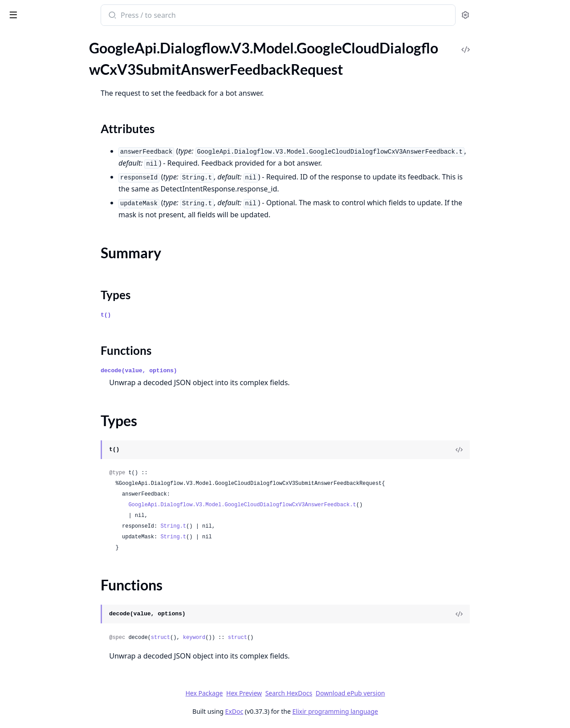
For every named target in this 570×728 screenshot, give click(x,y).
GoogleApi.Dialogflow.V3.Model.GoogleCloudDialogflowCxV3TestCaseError (63, 158)
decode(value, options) (206, 371)
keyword (261, 638)
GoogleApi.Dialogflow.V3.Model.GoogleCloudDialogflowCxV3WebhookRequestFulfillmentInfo (63, 519)
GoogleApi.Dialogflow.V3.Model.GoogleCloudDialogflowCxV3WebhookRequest (63, 506)
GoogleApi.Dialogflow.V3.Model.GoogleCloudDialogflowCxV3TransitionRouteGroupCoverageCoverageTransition (63, 338)
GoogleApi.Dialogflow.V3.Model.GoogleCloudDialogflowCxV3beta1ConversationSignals (63, 711)
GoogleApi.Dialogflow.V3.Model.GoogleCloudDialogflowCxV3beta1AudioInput (63, 651)
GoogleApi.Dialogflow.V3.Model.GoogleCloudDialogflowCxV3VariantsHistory (63, 398)
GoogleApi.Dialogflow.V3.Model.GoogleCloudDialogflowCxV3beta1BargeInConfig (63, 663)
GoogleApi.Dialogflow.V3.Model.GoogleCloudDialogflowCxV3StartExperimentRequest (63, 46)
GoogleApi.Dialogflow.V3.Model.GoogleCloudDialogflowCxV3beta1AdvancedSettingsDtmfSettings (63, 615)
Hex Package (271, 693)
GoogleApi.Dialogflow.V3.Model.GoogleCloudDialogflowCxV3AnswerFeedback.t (309, 505)
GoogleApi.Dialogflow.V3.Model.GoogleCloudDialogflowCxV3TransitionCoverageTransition (63, 266)
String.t (240, 526)
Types (24, 107)
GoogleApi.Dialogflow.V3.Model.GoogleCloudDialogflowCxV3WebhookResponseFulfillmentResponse (63, 579)
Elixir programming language (402, 711)
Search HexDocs (355, 693)
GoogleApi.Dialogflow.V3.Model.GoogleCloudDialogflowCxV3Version (63, 410)
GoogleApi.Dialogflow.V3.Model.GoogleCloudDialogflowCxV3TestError (63, 194)
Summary (30, 96)
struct (227, 638)
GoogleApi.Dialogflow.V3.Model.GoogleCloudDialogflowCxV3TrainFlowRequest (63, 242)
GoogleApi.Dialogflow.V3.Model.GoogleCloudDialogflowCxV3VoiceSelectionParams (63, 446)
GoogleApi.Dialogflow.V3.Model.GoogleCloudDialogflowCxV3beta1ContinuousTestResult (63, 699)
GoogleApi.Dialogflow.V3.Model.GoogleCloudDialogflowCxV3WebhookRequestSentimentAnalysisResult (63, 555)
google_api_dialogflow (49, 11)
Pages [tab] (16, 38)
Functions (31, 118)
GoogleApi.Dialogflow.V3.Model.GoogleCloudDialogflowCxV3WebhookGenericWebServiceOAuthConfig (63, 482)
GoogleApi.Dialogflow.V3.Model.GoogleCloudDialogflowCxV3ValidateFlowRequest (63, 374)
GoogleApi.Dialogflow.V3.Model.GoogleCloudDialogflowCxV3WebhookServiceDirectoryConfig (63, 591)
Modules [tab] (54, 38)
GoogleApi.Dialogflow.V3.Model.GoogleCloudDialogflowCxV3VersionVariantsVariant (63, 434)
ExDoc (301, 711)
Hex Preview (311, 693)
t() (173, 315)
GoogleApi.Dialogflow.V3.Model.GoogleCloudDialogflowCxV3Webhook (63, 458)
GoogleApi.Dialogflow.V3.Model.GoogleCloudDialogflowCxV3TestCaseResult (63, 170)
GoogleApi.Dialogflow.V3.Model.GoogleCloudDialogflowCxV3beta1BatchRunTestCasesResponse (63, 687)
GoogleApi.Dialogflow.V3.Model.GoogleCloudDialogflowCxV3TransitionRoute (63, 290)
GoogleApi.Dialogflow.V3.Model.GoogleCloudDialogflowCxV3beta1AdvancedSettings (63, 603)
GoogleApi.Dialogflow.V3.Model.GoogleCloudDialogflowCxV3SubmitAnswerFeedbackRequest (63, 70)
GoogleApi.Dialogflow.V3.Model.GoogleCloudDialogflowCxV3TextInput (63, 218)
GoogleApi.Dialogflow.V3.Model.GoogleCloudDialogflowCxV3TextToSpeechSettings (63, 230)
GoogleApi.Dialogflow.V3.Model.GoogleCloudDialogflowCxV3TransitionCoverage (63, 254)
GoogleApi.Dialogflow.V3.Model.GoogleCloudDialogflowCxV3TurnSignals (63, 350)
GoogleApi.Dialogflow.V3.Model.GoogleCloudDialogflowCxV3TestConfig (63, 182)
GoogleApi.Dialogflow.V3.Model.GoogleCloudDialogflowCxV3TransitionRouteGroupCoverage (63, 314)
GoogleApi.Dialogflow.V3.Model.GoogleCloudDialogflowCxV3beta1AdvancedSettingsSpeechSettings (63, 639)
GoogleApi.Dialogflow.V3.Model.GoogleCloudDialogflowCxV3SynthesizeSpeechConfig (63, 134)
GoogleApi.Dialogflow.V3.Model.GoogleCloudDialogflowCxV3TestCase (63, 146)
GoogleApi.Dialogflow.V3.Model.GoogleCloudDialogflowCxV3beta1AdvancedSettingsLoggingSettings (63, 627)
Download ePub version (417, 693)
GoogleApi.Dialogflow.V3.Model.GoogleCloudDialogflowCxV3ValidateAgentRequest (63, 362)
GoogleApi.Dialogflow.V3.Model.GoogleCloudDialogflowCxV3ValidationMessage (63, 386)
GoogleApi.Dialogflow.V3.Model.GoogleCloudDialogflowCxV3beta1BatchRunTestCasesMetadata (63, 675)
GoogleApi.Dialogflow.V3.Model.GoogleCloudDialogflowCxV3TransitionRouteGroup (63, 302)
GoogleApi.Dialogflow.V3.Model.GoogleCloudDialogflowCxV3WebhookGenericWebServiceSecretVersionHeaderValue (63, 494)
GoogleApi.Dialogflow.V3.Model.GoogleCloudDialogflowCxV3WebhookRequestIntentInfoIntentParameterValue (63, 543)
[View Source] (526, 450)
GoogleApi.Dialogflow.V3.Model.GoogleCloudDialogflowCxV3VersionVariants (63, 422)
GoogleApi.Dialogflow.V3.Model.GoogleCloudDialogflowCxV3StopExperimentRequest (63, 58)
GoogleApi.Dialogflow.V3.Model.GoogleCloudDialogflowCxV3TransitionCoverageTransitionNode (63, 278)
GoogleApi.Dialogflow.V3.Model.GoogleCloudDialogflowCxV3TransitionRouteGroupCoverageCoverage (63, 326)
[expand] (125, 48)
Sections (28, 86)
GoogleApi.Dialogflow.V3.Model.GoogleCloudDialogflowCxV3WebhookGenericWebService (63, 470)
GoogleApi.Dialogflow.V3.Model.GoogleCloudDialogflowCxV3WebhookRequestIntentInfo (63, 531)
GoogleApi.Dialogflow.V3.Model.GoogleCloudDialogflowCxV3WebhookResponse (63, 567)
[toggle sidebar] (122, 14)
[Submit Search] (178, 16)
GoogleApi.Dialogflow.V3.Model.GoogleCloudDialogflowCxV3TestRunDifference (63, 206)
